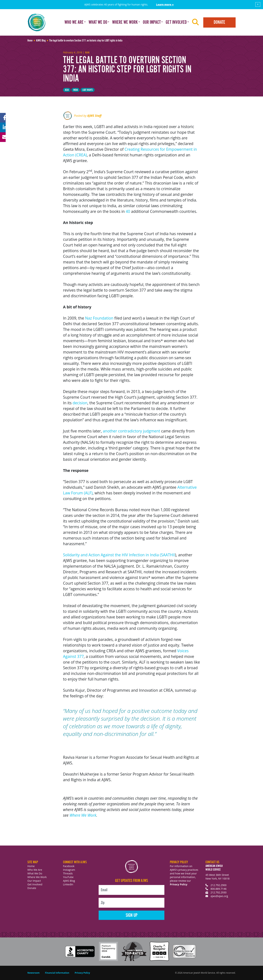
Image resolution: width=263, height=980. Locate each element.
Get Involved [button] (176, 22)
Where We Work (83, 815)
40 (128, 211)
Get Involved (35, 884)
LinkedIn (68, 884)
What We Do (35, 873)
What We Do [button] (98, 22)
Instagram (69, 870)
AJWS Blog (69, 881)
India (76, 90)
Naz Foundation (99, 318)
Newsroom (34, 973)
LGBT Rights (88, 90)
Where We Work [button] (125, 22)
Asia (67, 90)
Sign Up (132, 915)
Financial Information (57, 973)
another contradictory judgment (132, 431)
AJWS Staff (94, 116)
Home (31, 866)
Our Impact (34, 881)
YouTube (68, 877)
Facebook (69, 866)
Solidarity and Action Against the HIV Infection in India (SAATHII (119, 555)
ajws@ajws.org (219, 896)
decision (80, 403)
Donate (219, 22)
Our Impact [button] (152, 22)
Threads (68, 873)
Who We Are (35, 870)
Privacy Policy (179, 884)
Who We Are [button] (74, 22)
